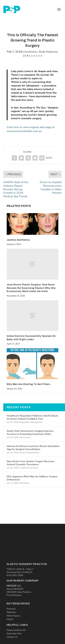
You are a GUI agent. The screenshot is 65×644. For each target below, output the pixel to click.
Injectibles (25, 483)
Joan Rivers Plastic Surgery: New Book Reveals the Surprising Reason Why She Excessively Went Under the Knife (31, 288)
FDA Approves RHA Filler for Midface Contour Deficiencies (32, 478)
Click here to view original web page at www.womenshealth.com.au (31, 129)
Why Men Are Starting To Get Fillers (28, 384)
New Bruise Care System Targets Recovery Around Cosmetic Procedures (30, 463)
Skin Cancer (25, 437)
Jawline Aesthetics (18, 240)
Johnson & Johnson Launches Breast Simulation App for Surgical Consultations (33, 448)
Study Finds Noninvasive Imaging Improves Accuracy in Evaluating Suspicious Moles (30, 432)
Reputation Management (31, 422)
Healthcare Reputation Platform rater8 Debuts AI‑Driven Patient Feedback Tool (32, 417)
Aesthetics (31, 52)
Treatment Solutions (29, 468)
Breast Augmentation (30, 453)
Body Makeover (49, 52)
